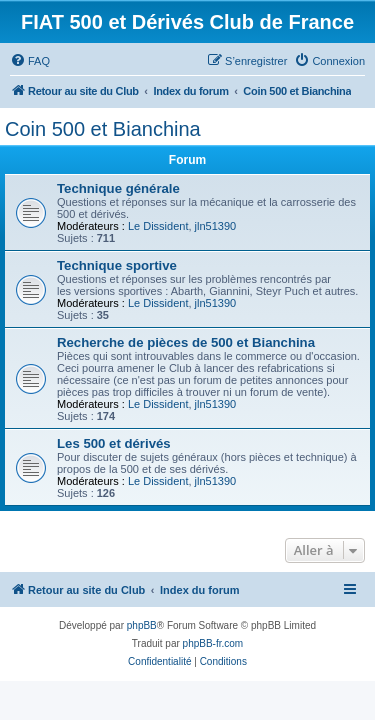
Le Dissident (158, 226)
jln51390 (216, 226)
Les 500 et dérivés (114, 443)
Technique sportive (117, 265)
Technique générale (118, 188)
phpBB (142, 625)
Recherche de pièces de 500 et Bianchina (186, 342)
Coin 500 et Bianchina (103, 129)
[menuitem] (30, 61)
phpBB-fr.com (213, 643)
